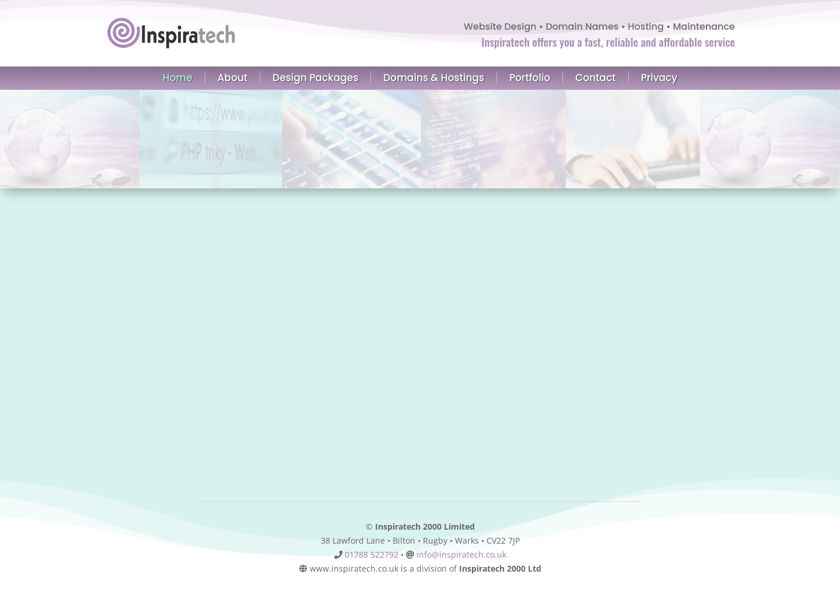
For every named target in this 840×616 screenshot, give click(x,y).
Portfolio (530, 77)
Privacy (659, 78)
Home (178, 77)
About (233, 77)
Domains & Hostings (434, 77)
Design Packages (315, 77)
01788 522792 (372, 554)
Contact (595, 77)
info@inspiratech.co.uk (461, 554)
